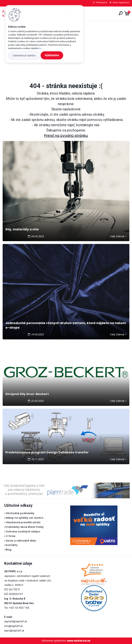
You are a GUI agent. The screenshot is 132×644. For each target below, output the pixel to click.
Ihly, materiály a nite (22, 229)
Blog (8, 550)
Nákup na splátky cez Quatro (25, 518)
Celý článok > (118, 236)
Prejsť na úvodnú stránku (66, 136)
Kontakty (12, 545)
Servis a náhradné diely (21, 541)
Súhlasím (52, 55)
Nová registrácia (121, 2)
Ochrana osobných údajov (23, 532)
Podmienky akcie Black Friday (24, 527)
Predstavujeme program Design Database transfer (47, 452)
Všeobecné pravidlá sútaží (23, 522)
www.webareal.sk (79, 641)
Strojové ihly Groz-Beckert (27, 394)
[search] (121, 13)
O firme (10, 536)
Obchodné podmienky (20, 513)
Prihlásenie (102, 2)
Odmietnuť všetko (24, 56)
